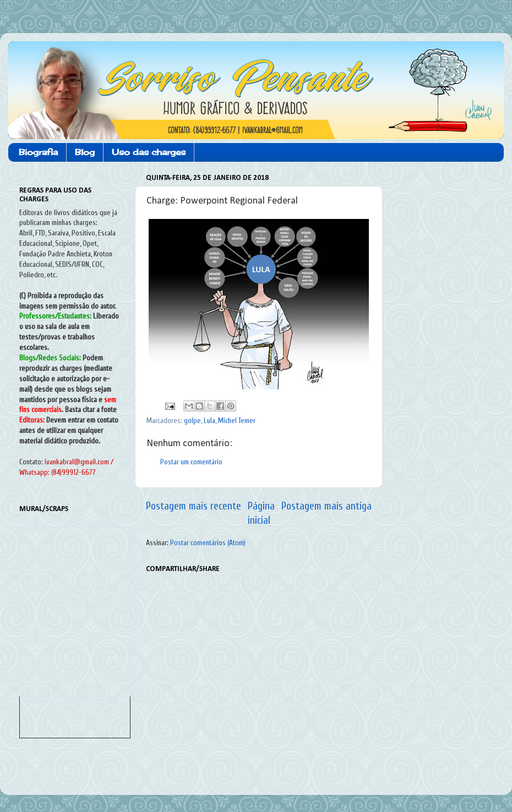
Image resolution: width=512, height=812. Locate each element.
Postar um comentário (191, 462)
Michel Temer (237, 421)
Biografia (38, 152)
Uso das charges (149, 152)
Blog (85, 152)
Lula (209, 421)
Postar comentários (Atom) (208, 543)
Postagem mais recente (194, 506)
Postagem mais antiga (326, 506)
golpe (192, 421)
